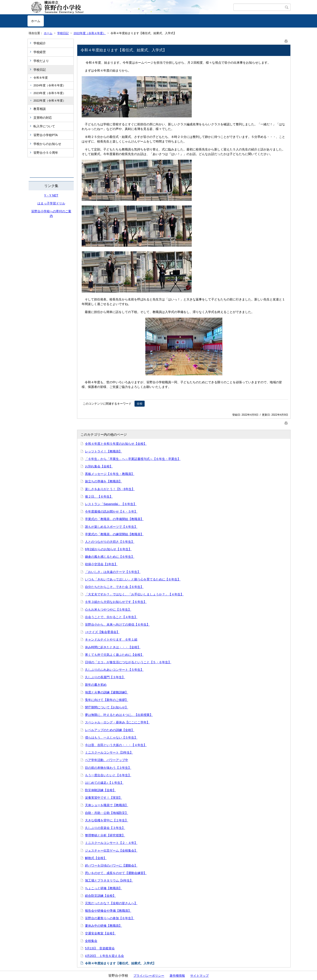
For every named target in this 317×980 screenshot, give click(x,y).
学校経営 (40, 52)
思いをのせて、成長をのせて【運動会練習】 (116, 873)
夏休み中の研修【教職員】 (103, 926)
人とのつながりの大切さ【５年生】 (110, 542)
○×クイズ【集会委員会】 (102, 632)
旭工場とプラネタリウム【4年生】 (109, 880)
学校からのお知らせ (47, 144)
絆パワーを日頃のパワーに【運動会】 (111, 865)
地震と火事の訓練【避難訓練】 (107, 692)
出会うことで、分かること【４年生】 (111, 617)
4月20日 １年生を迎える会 (104, 956)
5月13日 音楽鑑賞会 (100, 948)
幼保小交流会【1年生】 (101, 564)
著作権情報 (177, 976)
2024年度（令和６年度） (50, 85)
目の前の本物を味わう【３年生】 (108, 768)
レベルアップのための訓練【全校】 (110, 730)
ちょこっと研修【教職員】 (103, 888)
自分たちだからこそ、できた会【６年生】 (114, 587)
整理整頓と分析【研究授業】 (105, 835)
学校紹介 (40, 43)
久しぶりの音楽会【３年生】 (105, 828)
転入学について (44, 126)
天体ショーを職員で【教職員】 (107, 805)
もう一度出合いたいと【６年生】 (108, 775)
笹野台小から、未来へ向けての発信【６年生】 (117, 624)
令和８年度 (41, 78)
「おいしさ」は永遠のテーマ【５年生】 (113, 572)
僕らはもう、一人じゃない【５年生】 (111, 737)
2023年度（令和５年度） (50, 93)
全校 (140, 404)
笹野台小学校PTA (46, 135)
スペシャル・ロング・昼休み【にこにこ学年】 (117, 722)
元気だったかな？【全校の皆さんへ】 (111, 903)
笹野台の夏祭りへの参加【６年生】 (110, 918)
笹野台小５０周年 (46, 153)
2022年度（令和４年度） (90, 33)
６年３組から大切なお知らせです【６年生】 (116, 602)
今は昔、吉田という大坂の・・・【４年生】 (116, 745)
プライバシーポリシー (149, 976)
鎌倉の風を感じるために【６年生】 (110, 557)
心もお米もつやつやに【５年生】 (108, 609)
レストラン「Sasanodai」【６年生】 (111, 504)
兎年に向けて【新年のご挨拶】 (107, 700)
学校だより (41, 61)
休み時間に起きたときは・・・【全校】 (113, 647)
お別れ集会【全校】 (99, 466)
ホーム (36, 21)
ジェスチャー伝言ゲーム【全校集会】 (111, 850)
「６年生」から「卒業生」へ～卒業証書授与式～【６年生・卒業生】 (133, 459)
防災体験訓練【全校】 (100, 790)
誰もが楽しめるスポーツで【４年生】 (111, 527)
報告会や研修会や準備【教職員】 (108, 911)
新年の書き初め (96, 685)
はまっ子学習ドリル (51, 203)
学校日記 (63, 33)
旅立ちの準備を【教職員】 (103, 481)
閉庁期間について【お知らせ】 (107, 707)
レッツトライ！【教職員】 (103, 451)
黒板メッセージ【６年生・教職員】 (110, 474)
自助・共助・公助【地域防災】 (107, 813)
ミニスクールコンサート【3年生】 (109, 752)
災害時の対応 (43, 118)
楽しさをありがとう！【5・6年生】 (110, 489)
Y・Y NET (51, 195)
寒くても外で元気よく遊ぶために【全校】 (114, 655)
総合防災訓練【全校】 (100, 896)
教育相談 (40, 109)
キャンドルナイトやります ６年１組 (111, 639)
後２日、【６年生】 (99, 496)
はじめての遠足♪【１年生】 (104, 783)
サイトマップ (199, 976)
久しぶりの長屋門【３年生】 (105, 677)
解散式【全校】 (96, 858)
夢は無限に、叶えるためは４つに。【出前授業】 (119, 715)
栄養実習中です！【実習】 (103, 798)
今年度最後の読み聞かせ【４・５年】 (111, 511)
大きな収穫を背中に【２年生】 (107, 820)
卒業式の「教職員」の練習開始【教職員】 (114, 534)
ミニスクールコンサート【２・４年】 (111, 843)
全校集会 (91, 941)
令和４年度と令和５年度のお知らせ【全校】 (116, 444)
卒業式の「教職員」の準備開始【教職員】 (114, 519)
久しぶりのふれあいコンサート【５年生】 (114, 670)
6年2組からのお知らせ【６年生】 (108, 549)
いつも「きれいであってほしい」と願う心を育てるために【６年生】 (133, 579)
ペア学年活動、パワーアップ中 (107, 760)
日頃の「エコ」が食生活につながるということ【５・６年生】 (128, 662)
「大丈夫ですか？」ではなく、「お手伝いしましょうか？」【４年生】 (134, 594)
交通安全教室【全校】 (100, 933)
